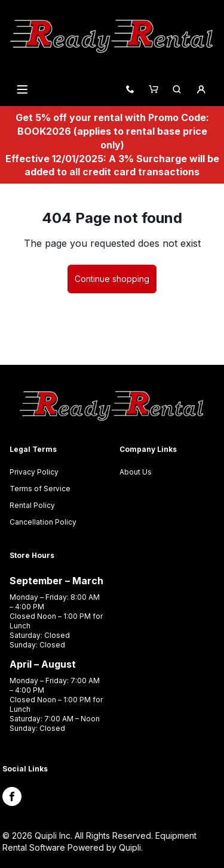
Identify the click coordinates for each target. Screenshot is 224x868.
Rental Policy (32, 505)
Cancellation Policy (43, 522)
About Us (136, 472)
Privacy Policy (34, 472)
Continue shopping (112, 279)
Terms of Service (40, 489)
